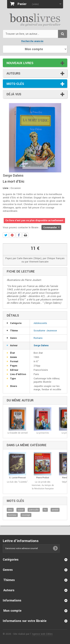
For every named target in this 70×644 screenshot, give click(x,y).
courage (26, 515)
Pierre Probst (43, 478)
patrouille (34, 510)
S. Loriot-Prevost (17, 478)
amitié (55, 510)
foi (45, 510)
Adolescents (40, 323)
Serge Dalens (41, 345)
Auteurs (13, 73)
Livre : (6, 188)
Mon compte (12, 611)
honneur (12, 515)
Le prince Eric (43, 433)
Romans (38, 338)
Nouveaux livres (20, 63)
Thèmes (9, 580)
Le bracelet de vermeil (18, 433)
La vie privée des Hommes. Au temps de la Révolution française (43, 485)
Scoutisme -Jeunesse (45, 331)
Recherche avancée (32, 41)
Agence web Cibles (42, 634)
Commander (51, 228)
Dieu (10, 510)
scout (21, 510)
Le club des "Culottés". (18, 482)
